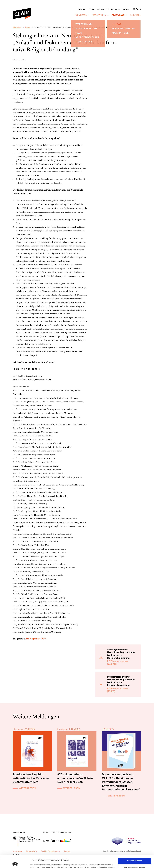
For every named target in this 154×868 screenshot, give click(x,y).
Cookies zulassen (135, 848)
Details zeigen (36, 863)
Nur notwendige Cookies (135, 855)
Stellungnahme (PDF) (36, 639)
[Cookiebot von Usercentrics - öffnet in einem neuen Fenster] (15, 863)
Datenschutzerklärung (52, 857)
